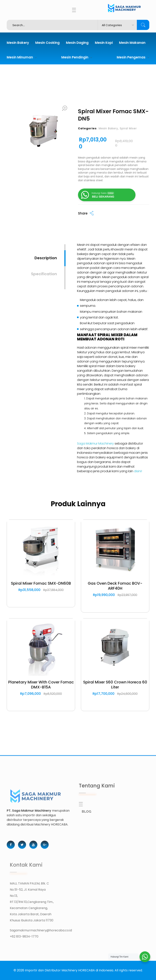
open (65, 108)
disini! (138, 471)
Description (46, 258)
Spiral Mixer (128, 128)
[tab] (46, 255)
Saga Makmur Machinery (95, 443)
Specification (44, 274)
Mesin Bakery (108, 128)
